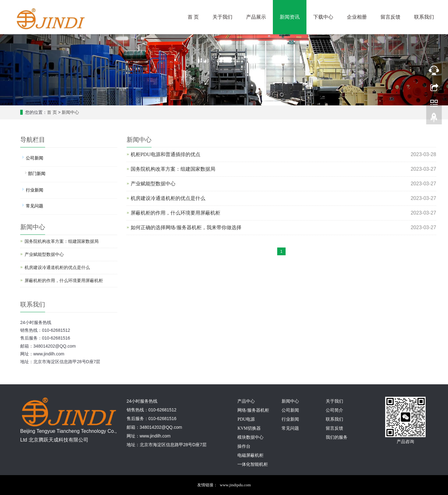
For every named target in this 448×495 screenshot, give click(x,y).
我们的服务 (337, 437)
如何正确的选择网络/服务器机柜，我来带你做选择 (186, 227)
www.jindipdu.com (236, 485)
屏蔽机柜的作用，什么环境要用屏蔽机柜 (175, 213)
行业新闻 (35, 190)
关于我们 (222, 17)
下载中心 (323, 17)
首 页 (193, 17)
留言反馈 (390, 17)
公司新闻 (35, 158)
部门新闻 (37, 174)
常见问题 (35, 206)
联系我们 (424, 17)
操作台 (244, 446)
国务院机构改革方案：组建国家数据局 (173, 169)
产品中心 (246, 401)
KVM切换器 (249, 428)
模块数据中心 (250, 437)
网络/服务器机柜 (253, 410)
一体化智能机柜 (253, 464)
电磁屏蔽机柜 (250, 455)
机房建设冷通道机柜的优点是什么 (168, 198)
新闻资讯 (290, 17)
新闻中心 (70, 112)
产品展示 (256, 17)
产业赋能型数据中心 (153, 184)
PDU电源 (246, 419)
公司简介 (334, 410)
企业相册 (357, 17)
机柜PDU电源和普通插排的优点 (166, 154)
